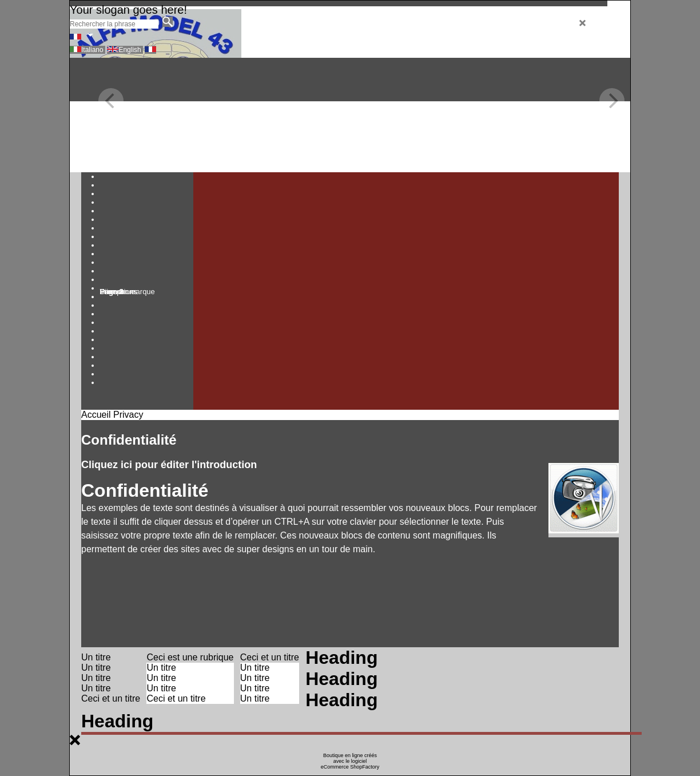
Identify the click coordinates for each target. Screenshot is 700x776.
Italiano (93, 50)
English (131, 50)
